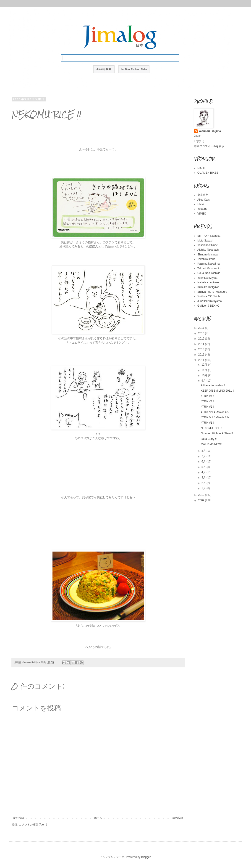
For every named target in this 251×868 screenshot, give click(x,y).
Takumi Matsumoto (209, 268)
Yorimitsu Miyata (207, 278)
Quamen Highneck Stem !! (217, 433)
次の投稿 (18, 818)
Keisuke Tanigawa (208, 287)
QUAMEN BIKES (208, 173)
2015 (202, 339)
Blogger (146, 857)
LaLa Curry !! (209, 439)
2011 (202, 360)
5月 (204, 467)
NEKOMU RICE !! (212, 428)
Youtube (202, 209)
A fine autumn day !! (213, 385)
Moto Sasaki (205, 241)
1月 (204, 488)
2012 (202, 355)
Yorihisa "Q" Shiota (209, 296)
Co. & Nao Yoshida (209, 273)
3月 (204, 478)
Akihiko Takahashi (208, 250)
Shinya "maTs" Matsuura (212, 292)
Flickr (201, 204)
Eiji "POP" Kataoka (209, 236)
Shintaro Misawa (208, 255)
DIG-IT (201, 168)
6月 (204, 462)
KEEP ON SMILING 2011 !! (217, 391)
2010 (202, 495)
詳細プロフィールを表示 (209, 146)
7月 (204, 456)
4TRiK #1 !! (208, 423)
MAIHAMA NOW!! (212, 444)
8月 (204, 451)
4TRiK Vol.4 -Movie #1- (215, 417)
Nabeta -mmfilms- (208, 282)
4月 (204, 472)
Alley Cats (204, 200)
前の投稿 (178, 818)
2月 (204, 483)
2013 (202, 349)
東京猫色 (203, 195)
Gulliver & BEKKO (208, 306)
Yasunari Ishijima (210, 131)
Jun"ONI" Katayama (210, 301)
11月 (205, 370)
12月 (205, 365)
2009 (202, 500)
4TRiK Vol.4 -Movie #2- (215, 412)
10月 (205, 375)
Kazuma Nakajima (208, 264)
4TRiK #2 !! (208, 407)
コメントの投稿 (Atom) (33, 825)
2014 (202, 344)
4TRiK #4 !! (208, 396)
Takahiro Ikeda (206, 259)
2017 (202, 328)
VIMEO (202, 214)
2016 (202, 333)
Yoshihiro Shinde (208, 245)
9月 (204, 381)
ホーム (98, 818)
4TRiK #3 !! (208, 401)
